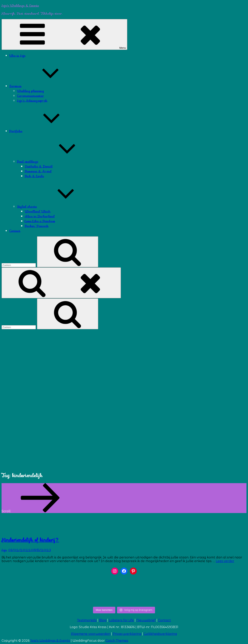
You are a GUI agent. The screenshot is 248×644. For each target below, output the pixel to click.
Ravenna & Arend (38, 171)
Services (44, 86)
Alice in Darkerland (40, 216)
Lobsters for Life (121, 620)
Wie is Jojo (17, 56)
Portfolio (45, 131)
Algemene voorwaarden (91, 634)
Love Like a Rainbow (40, 221)
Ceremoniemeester (31, 96)
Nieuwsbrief (146, 620)
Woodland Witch (38, 211)
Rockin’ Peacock (37, 226)
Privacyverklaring (127, 634)
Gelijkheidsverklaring (160, 634)
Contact (15, 231)
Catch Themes (117, 641)
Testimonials (87, 620)
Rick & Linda (34, 176)
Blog (103, 620)
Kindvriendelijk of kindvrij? (30, 540)
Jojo (4, 550)
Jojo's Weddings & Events (20, 6)
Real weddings (57, 162)
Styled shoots (56, 207)
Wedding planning (31, 91)
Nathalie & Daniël (39, 166)
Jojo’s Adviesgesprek (32, 101)
